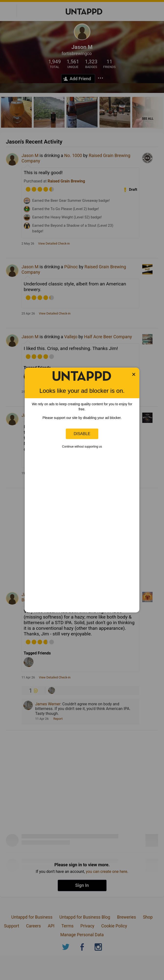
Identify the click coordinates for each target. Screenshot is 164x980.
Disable (82, 434)
